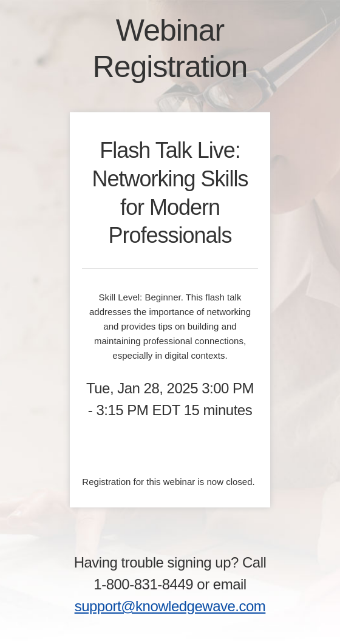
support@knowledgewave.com (170, 606)
